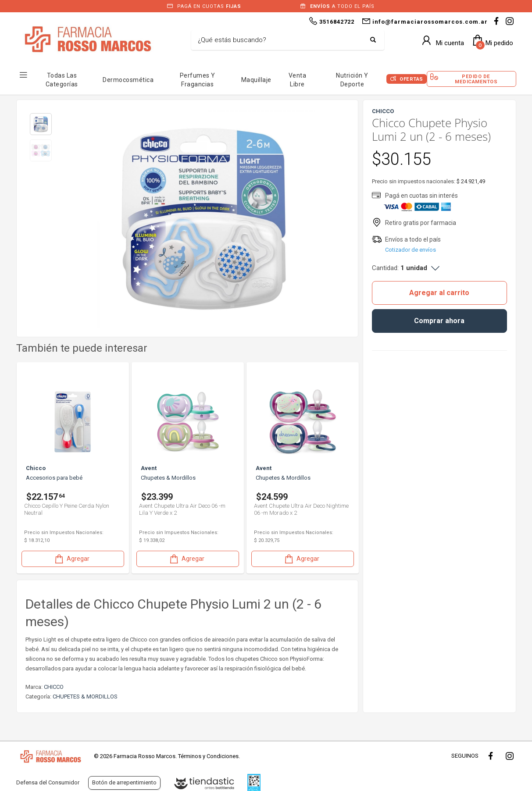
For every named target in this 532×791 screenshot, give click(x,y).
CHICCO (54, 687)
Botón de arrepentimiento (124, 782)
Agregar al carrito (439, 293)
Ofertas (411, 79)
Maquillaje (256, 80)
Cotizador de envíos (411, 250)
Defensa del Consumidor (48, 782)
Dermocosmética (128, 80)
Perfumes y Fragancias (198, 80)
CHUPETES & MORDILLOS (85, 697)
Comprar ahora (439, 321)
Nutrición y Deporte (352, 80)
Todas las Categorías (62, 80)
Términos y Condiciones (208, 756)
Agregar (71, 559)
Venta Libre (298, 80)
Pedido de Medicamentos (476, 79)
